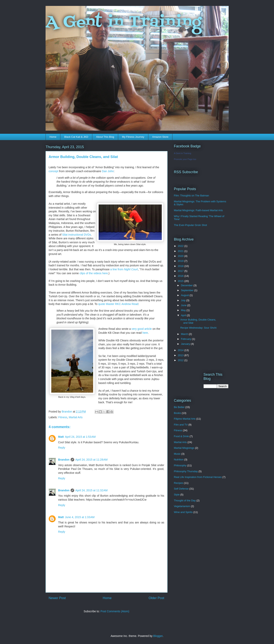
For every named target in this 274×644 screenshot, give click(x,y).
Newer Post (57, 598)
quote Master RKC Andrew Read (118, 304)
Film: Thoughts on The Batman (192, 196)
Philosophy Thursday (186, 471)
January (186, 344)
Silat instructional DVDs (77, 235)
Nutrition (179, 460)
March (185, 334)
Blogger (158, 636)
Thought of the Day (185, 500)
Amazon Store (160, 137)
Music (177, 454)
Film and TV (181, 425)
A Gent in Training (123, 22)
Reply (62, 448)
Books (178, 413)
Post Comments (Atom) (115, 611)
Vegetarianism (182, 506)
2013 (181, 355)
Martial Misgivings (184, 448)
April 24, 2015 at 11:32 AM (91, 490)
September (187, 290)
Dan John (108, 171)
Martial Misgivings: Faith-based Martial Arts (198, 210)
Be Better (179, 407)
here (145, 333)
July (184, 300)
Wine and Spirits (183, 512)
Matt (61, 437)
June (184, 305)
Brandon (64, 460)
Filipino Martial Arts (185, 419)
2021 (181, 251)
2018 (181, 266)
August (185, 295)
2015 (181, 281)
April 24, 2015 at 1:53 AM (80, 437)
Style (177, 495)
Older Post (156, 598)
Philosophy (180, 465)
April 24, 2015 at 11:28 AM (91, 460)
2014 (181, 350)
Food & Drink (181, 436)
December (187, 285)
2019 (181, 261)
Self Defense (181, 489)
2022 (181, 246)
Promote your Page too (185, 159)
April (184, 315)
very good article (142, 329)
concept (54, 171)
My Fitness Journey (133, 137)
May (184, 310)
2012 (181, 360)
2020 (181, 256)
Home (53, 137)
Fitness (63, 417)
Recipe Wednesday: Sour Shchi (198, 328)
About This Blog (105, 137)
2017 (181, 271)
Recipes (179, 483)
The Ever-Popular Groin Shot (191, 225)
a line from (124, 269)
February (186, 339)
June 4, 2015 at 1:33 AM (80, 517)
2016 (181, 276)
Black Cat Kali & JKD (76, 137)
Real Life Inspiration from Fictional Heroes (198, 477)
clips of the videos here (94, 273)
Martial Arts (76, 417)
